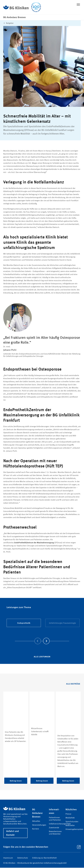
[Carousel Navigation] (42, 638)
